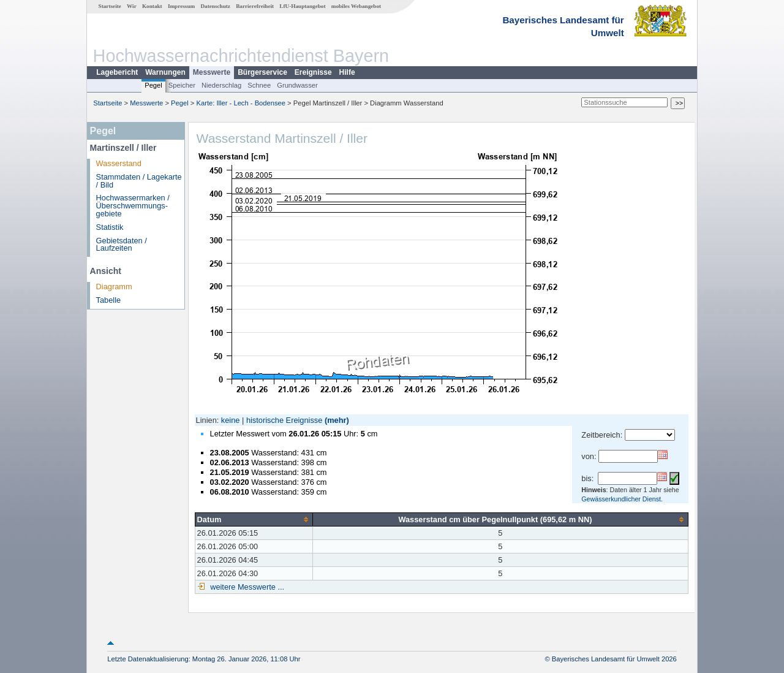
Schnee (259, 85)
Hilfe (347, 72)
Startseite (110, 6)
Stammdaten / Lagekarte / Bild (139, 181)
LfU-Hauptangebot (302, 6)
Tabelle (109, 300)
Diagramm (114, 287)
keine (231, 420)
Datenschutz (215, 6)
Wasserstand (119, 163)
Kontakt (152, 6)
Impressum (181, 6)
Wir (132, 6)
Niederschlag (221, 85)
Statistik (110, 227)
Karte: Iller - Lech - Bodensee (241, 103)
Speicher (182, 85)
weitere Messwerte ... (246, 587)
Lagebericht (117, 72)
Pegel (153, 85)
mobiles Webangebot (356, 6)
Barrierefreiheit (255, 6)
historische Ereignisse (284, 420)
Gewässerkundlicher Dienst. (622, 499)
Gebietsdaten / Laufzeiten (122, 245)
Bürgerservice (262, 72)
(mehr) (337, 420)
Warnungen (165, 72)
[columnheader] (254, 519)
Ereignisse (313, 72)
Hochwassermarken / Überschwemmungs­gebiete (133, 206)
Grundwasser (297, 85)
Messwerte (212, 72)
